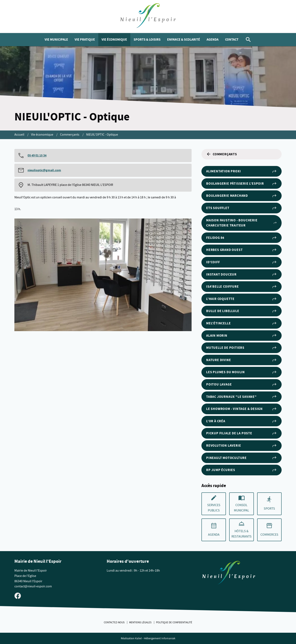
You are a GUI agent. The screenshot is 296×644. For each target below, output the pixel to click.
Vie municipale (56, 39)
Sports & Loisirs (147, 39)
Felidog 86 (242, 238)
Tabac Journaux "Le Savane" (242, 397)
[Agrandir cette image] (103, 275)
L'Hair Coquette (242, 299)
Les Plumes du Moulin (242, 372)
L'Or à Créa (242, 421)
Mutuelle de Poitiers (242, 348)
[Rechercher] (248, 40)
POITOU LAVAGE (242, 384)
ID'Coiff (242, 262)
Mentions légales (141, 622)
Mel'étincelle (242, 323)
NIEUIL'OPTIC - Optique (102, 135)
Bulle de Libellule (242, 311)
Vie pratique (85, 39)
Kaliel (138, 638)
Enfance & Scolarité (184, 39)
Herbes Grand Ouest (242, 250)
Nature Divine (242, 360)
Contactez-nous (114, 622)
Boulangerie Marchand (242, 196)
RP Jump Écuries (242, 470)
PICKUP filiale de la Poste (242, 433)
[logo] (148, 17)
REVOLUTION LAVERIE (242, 446)
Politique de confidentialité (174, 622)
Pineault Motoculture (242, 458)
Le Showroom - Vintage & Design (242, 409)
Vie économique (114, 39)
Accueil (20, 135)
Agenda (213, 39)
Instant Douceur (242, 274)
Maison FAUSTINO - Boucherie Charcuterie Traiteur (242, 223)
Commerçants (70, 135)
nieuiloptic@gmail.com (44, 170)
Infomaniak (168, 638)
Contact (232, 39)
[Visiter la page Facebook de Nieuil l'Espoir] (18, 596)
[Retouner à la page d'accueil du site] (229, 574)
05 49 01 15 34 (37, 155)
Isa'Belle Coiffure (242, 287)
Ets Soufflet (242, 208)
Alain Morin (242, 335)
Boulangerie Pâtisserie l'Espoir (242, 184)
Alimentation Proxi (242, 171)
